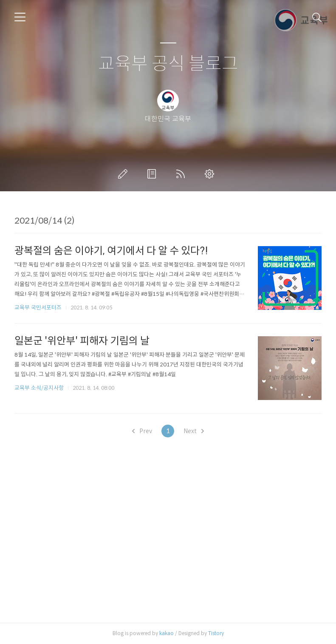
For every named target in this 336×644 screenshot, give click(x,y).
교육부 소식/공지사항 (39, 388)
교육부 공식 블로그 (168, 64)
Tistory (216, 633)
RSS (182, 174)
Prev (142, 431)
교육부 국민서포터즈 (38, 308)
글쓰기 (124, 174)
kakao (167, 633)
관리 (211, 174)
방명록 (153, 174)
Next (194, 431)
